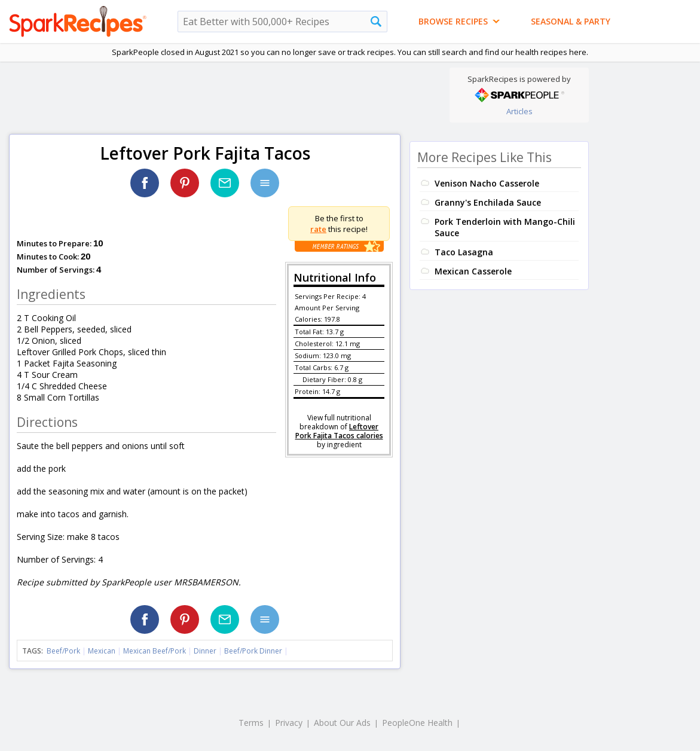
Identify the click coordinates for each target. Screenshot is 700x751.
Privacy (289, 723)
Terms (251, 723)
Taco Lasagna (464, 252)
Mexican (102, 651)
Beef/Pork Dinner (253, 651)
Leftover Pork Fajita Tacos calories (339, 431)
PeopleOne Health (417, 723)
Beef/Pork (63, 651)
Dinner (205, 651)
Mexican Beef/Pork (155, 651)
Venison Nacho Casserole (487, 183)
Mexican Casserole (473, 271)
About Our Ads (342, 723)
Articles (519, 111)
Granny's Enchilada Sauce (488, 202)
